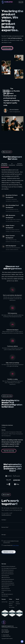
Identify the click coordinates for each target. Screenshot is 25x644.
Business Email (5, 527)
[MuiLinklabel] (12, 451)
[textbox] (12, 522)
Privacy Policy (16, 545)
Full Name (4, 520)
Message (4, 535)
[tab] (5, 164)
